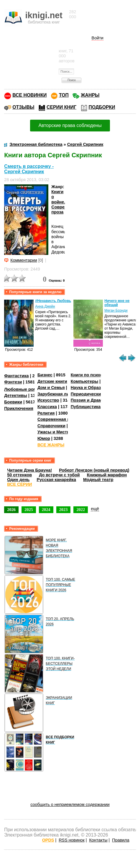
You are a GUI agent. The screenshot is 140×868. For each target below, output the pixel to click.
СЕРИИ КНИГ (61, 107)
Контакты (98, 840)
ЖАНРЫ (90, 95)
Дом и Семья (51, 388)
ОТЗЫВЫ (23, 107)
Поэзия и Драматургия (94, 400)
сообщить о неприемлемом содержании (70, 804)
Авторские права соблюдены (70, 125)
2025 (29, 510)
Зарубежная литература (63, 394)
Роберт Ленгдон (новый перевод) (94, 470)
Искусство (48, 400)
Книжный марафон (107, 475)
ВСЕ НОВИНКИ (29, 95)
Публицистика (86, 407)
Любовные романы (25, 389)
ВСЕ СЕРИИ (19, 484)
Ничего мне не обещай (117, 303)
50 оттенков (19, 475)
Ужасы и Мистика (56, 432)
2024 (46, 510)
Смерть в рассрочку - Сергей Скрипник (29, 169)
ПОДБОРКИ (102, 107)
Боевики (13, 402)
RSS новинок (71, 840)
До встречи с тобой (59, 475)
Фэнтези (13, 382)
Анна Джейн (45, 306)
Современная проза (58, 419)
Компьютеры (85, 381)
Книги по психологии (93, 375)
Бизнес (45, 375)
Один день (18, 480)
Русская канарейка (56, 480)
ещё (95, 509)
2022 (81, 510)
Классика (47, 407)
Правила (121, 840)
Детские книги (52, 381)
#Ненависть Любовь (53, 301)
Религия (46, 413)
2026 (11, 510)
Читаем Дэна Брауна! (29, 470)
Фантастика (16, 376)
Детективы (16, 395)
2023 (64, 510)
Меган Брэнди (116, 311)
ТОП (64, 95)
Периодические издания (96, 394)
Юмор (44, 438)
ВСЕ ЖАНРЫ (51, 445)
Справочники (51, 426)
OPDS (48, 840)
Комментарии (24, 260)
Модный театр (98, 480)
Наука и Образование (93, 388)
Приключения (19, 408)
